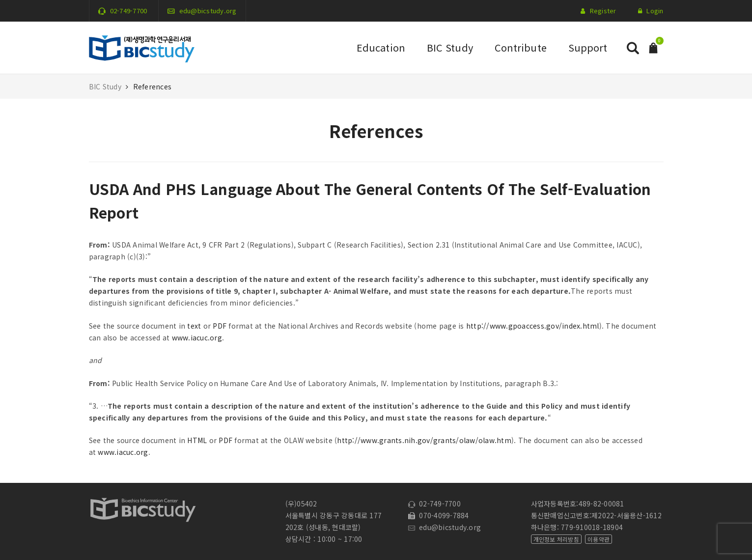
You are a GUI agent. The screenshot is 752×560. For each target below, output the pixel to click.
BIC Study (450, 47)
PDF (220, 326)
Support (588, 47)
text (194, 326)
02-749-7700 (129, 11)
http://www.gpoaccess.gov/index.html (533, 326)
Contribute (521, 47)
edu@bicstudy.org (208, 11)
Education (381, 47)
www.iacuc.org (197, 337)
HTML (197, 440)
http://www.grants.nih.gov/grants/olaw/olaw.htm (424, 440)
